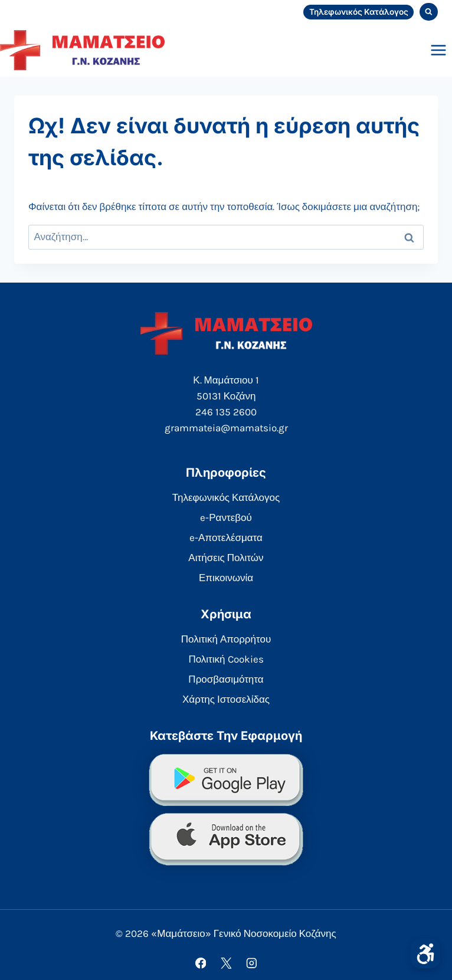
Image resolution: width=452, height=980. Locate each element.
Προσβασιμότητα (226, 679)
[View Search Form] (429, 12)
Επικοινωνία (226, 578)
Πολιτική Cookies (226, 659)
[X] (226, 963)
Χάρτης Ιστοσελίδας (226, 699)
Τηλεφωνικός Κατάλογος (359, 12)
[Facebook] (200, 963)
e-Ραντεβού (226, 517)
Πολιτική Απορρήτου (226, 639)
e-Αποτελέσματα (226, 537)
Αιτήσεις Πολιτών (226, 558)
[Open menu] (438, 50)
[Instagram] (251, 963)
